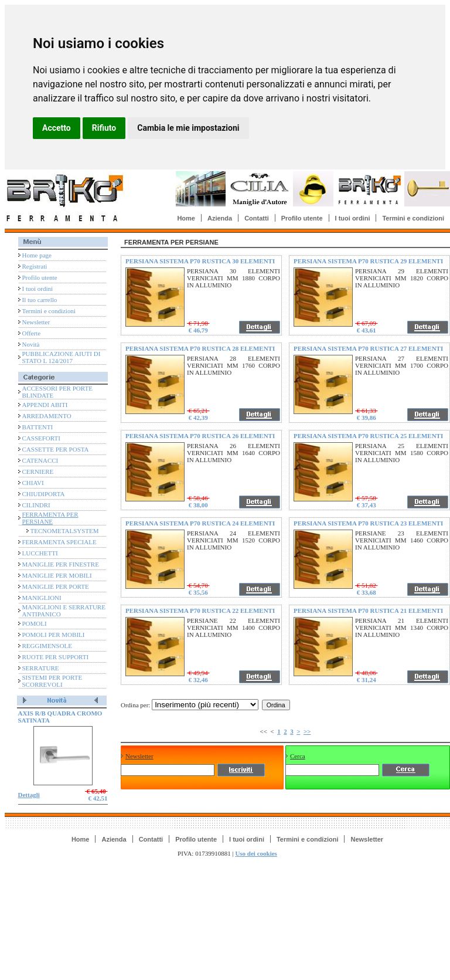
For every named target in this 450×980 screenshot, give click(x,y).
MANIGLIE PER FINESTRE (61, 564)
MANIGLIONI (42, 598)
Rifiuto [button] (104, 128)
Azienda (220, 218)
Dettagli (29, 795)
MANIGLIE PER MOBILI (57, 575)
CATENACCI (40, 460)
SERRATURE (41, 668)
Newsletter (36, 322)
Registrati (35, 266)
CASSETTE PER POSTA (56, 449)
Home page (37, 255)
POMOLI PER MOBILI (54, 635)
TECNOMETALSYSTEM (65, 531)
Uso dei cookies (256, 853)
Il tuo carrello (40, 300)
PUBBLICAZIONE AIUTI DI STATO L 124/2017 (62, 357)
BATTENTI (38, 427)
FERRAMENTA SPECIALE (59, 542)
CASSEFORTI (41, 438)
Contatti (257, 218)
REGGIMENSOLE (47, 646)
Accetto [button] (57, 128)
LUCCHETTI (40, 553)
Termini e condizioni (413, 218)
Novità (31, 344)
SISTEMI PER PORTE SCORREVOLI (52, 681)
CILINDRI (36, 505)
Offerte (32, 333)
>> (307, 731)
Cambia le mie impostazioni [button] (188, 128)
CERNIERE (38, 472)
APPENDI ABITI (45, 405)
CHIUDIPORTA (44, 494)
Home (186, 218)
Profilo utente (302, 218)
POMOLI (35, 623)
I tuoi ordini (353, 218)
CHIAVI (33, 483)
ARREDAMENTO (47, 416)
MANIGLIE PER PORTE (56, 586)
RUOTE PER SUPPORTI (56, 657)
